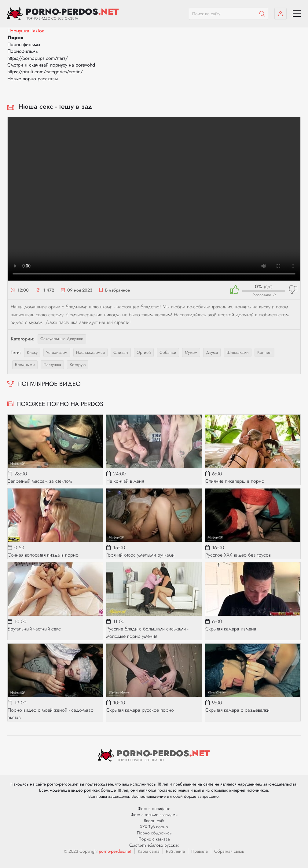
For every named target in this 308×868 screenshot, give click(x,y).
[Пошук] (262, 14)
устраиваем (57, 352)
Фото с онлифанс (154, 808)
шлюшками (238, 352)
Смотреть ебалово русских (154, 845)
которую (78, 365)
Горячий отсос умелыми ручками (140, 555)
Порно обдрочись (154, 833)
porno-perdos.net (115, 851)
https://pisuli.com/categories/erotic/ (45, 72)
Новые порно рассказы (33, 79)
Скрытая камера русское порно (140, 710)
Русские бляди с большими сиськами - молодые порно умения (147, 632)
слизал (121, 352)
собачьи (168, 352)
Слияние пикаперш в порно (235, 481)
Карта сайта (149, 851)
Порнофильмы (23, 51)
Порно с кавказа (154, 839)
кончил (264, 352)
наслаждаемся (90, 352)
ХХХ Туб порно (154, 827)
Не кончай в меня (125, 481)
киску (32, 352)
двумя (212, 352)
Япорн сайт (154, 821)
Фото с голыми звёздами (154, 815)
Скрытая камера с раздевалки (237, 710)
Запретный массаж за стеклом (40, 481)
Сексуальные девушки (62, 339)
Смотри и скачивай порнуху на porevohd (51, 65)
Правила (200, 851)
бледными (25, 365)
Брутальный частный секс (34, 629)
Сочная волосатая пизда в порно (43, 555)
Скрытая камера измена (231, 629)
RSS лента (175, 851)
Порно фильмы (24, 44)
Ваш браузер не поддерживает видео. (154, 199)
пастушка (52, 365)
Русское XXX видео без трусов (238, 555)
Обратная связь (229, 851)
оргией (144, 352)
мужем (191, 352)
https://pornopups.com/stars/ (38, 58)
